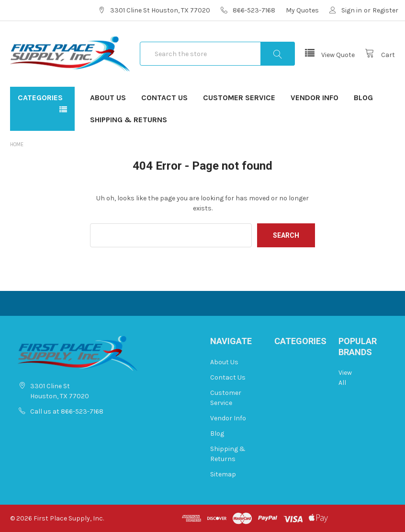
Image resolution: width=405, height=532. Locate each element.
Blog (363, 98)
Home (17, 145)
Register (385, 10)
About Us (108, 98)
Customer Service (239, 98)
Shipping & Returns (129, 120)
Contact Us (164, 98)
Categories (40, 98)
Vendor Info (315, 98)
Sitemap (223, 474)
